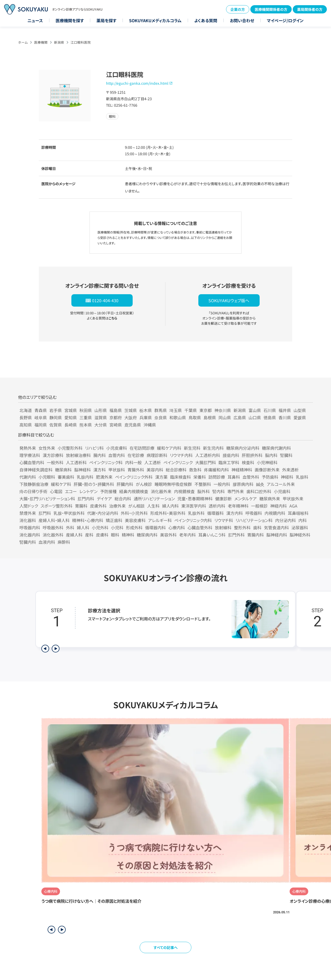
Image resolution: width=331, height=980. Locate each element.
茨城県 (131, 410)
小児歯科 (282, 491)
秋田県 (86, 410)
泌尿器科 (300, 527)
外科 (70, 527)
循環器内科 (155, 527)
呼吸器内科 (30, 527)
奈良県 (161, 417)
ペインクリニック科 (106, 462)
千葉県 (191, 410)
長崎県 (71, 425)
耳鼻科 (234, 477)
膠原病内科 (243, 484)
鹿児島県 (133, 425)
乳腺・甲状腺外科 (69, 513)
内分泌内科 (285, 520)
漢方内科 (235, 513)
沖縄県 (150, 425)
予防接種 (108, 491)
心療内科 (177, 527)
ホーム (23, 42)
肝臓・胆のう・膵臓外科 (94, 484)
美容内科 (155, 470)
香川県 (285, 417)
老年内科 (187, 535)
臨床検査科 (180, 477)
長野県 (26, 417)
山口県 (255, 417)
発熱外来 (28, 448)
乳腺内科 (85, 477)
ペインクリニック (178, 462)
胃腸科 (81, 506)
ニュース (35, 20)
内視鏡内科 (275, 513)
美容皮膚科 (135, 520)
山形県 (101, 410)
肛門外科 (236, 535)
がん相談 (136, 506)
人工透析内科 (208, 455)
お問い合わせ (242, 20)
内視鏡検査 (184, 491)
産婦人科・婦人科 (54, 520)
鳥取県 (195, 417)
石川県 (270, 410)
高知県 (26, 425)
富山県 (255, 410)
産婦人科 (74, 535)
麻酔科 (64, 542)
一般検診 (259, 506)
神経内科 (279, 506)
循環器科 (215, 513)
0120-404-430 (105, 300)
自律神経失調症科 (36, 470)
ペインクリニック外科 (134, 477)
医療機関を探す (70, 20)
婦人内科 (170, 506)
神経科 (287, 477)
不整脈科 (203, 484)
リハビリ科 (94, 448)
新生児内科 (213, 448)
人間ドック (29, 506)
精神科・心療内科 (88, 520)
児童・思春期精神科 (195, 499)
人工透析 (153, 462)
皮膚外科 (98, 506)
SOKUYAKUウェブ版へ (229, 300)
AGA (293, 506)
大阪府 (131, 417)
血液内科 (47, 542)
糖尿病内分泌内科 (243, 448)
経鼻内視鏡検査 (134, 491)
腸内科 (100, 455)
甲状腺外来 (293, 499)
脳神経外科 (300, 535)
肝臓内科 (125, 484)
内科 (303, 520)
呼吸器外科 (53, 527)
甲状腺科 (117, 470)
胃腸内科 (255, 535)
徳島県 (270, 417)
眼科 (115, 535)
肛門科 (45, 513)
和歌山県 (178, 417)
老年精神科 (238, 506)
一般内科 (222, 484)
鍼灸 (260, 484)
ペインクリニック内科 (193, 520)
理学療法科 (30, 455)
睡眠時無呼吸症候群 (173, 484)
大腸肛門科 (206, 462)
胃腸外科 (136, 470)
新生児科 (192, 448)
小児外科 (100, 527)
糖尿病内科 (147, 535)
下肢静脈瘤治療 (34, 484)
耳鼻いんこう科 (212, 535)
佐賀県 (56, 425)
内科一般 (133, 462)
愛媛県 (300, 417)
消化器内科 (30, 535)
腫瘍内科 (231, 455)
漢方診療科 (53, 455)
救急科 (195, 470)
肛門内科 (86, 499)
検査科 (248, 462)
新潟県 (59, 42)
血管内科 (117, 455)
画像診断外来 (267, 470)
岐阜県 (41, 417)
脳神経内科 (277, 535)
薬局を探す (106, 20)
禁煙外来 (28, 513)
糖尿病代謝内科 (276, 448)
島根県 (210, 417)
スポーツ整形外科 (57, 506)
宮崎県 (116, 425)
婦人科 (83, 527)
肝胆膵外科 (252, 455)
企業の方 (238, 9)
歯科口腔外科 (259, 491)
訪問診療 (217, 477)
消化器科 (28, 520)
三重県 (86, 417)
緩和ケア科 (61, 484)
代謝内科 (28, 477)
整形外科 (242, 527)
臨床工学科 (229, 462)
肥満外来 (104, 477)
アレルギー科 (160, 520)
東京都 (206, 410)
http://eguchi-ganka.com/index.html (137, 83)
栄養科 (200, 477)
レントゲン (88, 491)
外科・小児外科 (134, 513)
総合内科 (123, 499)
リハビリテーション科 (254, 520)
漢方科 (100, 470)
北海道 (26, 410)
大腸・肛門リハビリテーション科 (47, 499)
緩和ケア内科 (169, 448)
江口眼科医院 (81, 42)
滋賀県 (101, 417)
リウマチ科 (224, 520)
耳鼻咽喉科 (298, 513)
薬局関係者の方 (310, 9)
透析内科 (217, 506)
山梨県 (300, 410)
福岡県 (41, 425)
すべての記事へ (166, 947)
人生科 (153, 506)
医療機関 (41, 42)
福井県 (285, 410)
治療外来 (117, 506)
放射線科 (223, 527)
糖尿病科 (63, 470)
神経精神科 (242, 470)
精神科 (128, 535)
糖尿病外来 (270, 499)
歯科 (257, 527)
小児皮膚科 (117, 448)
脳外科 (204, 491)
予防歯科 (270, 477)
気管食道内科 (276, 527)
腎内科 (219, 491)
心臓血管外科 (200, 527)
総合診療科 (176, 470)
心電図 (56, 491)
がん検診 (144, 484)
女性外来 (47, 448)
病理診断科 (157, 455)
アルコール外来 (281, 484)
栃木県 (146, 410)
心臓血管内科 (32, 462)
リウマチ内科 (181, 455)
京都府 (116, 417)
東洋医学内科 (194, 506)
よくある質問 (206, 20)
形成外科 (134, 527)
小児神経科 (267, 462)
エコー (71, 491)
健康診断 (223, 499)
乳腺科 (302, 477)
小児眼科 (47, 477)
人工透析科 (76, 462)
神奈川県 (223, 410)
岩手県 (56, 410)
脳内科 (271, 455)
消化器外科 (53, 535)
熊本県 (86, 425)
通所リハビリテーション (154, 499)
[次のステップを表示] (56, 649)
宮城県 (71, 410)
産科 (89, 535)
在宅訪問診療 (142, 448)
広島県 (240, 417)
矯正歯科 (114, 520)
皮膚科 (102, 535)
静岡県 (56, 417)
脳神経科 (82, 470)
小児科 (117, 527)
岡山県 (225, 417)
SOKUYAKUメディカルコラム (155, 20)
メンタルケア (246, 499)
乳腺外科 (196, 513)
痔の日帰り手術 (33, 491)
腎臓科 (286, 455)
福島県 (116, 410)
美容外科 (168, 535)
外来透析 (290, 470)
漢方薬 (161, 477)
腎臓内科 (28, 542)
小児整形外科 (70, 448)
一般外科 (55, 462)
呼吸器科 (254, 513)
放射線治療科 (78, 455)
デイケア (104, 499)
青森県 (41, 410)
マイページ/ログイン (285, 20)
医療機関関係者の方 (271, 9)
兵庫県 (146, 417)
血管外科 (251, 477)
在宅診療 (136, 455)
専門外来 (236, 491)
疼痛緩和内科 (216, 470)
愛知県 (71, 417)
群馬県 (161, 410)
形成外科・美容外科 (168, 513)
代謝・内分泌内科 (103, 513)
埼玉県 (176, 410)
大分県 (101, 425)
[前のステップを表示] (45, 649)
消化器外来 (161, 491)
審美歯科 (66, 477)
